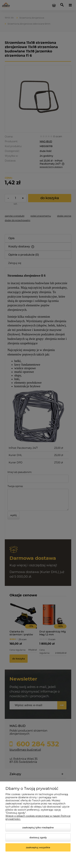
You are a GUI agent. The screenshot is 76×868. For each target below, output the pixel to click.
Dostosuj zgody (38, 837)
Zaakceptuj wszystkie (38, 847)
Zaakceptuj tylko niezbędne (38, 827)
